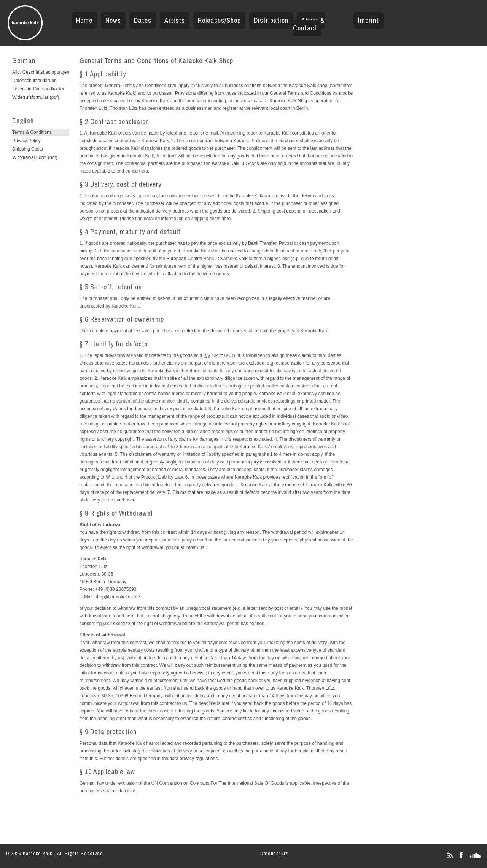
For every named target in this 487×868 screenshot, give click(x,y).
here (226, 219)
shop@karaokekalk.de (117, 597)
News (113, 20)
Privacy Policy (26, 141)
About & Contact (309, 24)
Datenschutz (274, 853)
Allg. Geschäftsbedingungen (41, 72)
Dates (143, 20)
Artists (175, 20)
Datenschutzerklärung (34, 81)
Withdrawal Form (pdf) (35, 157)
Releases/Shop (219, 20)
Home (84, 20)
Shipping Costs (28, 149)
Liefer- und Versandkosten (39, 89)
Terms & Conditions (32, 132)
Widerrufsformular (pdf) (36, 97)
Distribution (271, 20)
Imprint (368, 20)
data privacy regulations (193, 759)
